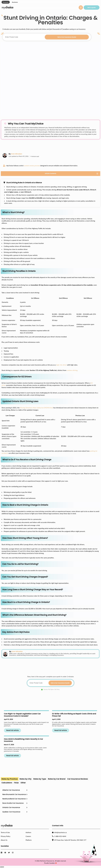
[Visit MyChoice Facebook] (6, 853)
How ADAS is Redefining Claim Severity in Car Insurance (23, 740)
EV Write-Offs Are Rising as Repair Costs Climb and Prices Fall (74, 715)
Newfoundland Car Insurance (14, 799)
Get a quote (92, 8)
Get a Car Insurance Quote (67, 37)
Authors (28, 832)
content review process (32, 166)
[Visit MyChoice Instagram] (13, 853)
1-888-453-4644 (60, 836)
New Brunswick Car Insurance (14, 794)
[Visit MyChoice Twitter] (9, 853)
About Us (4, 840)
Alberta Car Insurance (11, 790)
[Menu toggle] (81, 8)
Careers (28, 836)
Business (15, 2)
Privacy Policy (6, 836)
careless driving (72, 370)
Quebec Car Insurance (11, 812)
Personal (6, 2)
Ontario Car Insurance (11, 807)
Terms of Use (5, 832)
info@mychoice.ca (60, 832)
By (15, 154)
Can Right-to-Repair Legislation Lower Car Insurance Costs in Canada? (22, 715)
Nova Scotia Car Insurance (13, 803)
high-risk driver (61, 365)
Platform (29, 840)
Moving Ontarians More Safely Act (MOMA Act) (36, 408)
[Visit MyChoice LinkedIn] (2, 853)
